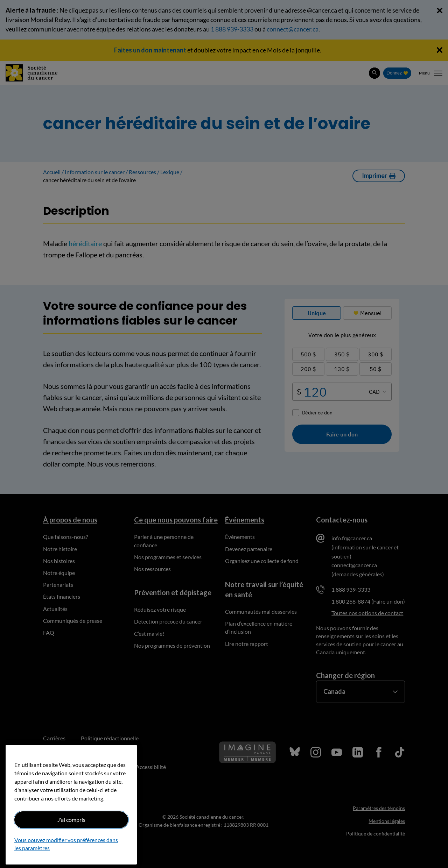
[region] (71, 805)
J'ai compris (71, 820)
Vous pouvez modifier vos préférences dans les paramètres (66, 844)
